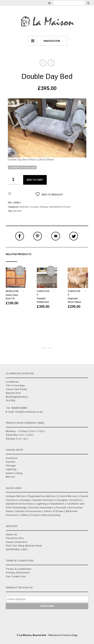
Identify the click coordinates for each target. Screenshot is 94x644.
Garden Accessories (28, 511)
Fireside (61, 508)
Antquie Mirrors (16, 496)
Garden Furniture (43, 500)
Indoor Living (14, 473)
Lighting (11, 469)
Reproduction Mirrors (42, 496)
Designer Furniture (69, 500)
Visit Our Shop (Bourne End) (24, 546)
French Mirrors (67, 496)
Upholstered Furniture (60, 207)
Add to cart (35, 180)
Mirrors (10, 477)
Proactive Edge (69, 635)
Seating (44, 207)
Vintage (11, 466)
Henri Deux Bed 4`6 (12, 297)
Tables (24, 515)
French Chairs (40, 515)
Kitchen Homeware (41, 508)
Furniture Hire (15, 538)
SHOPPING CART (17, 549)
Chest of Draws (54, 511)
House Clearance (17, 542)
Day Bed (17, 211)
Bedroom (24, 207)
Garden (11, 462)
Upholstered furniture (20, 504)
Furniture (34, 207)
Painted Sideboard (43, 300)
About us (11, 534)
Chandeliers (57, 504)
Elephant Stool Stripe (74, 300)
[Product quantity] (14, 180)
